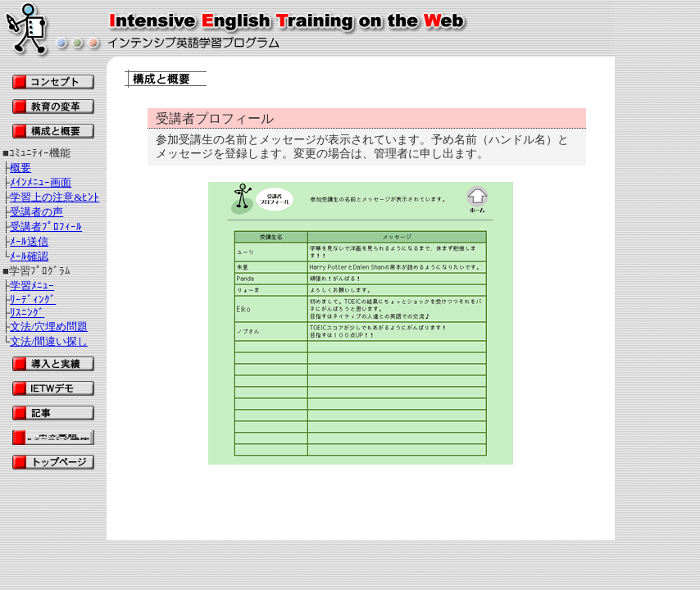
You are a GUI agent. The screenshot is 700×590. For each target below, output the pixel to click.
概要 (20, 168)
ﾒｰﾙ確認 (29, 256)
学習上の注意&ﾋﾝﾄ (55, 197)
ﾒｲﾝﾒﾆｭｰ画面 (41, 182)
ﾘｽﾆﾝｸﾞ (27, 313)
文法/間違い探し (49, 341)
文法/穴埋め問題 (49, 327)
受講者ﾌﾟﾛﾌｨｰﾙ (46, 227)
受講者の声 (36, 212)
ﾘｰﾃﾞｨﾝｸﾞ (33, 300)
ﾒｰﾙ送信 (29, 241)
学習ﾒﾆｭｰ (32, 286)
